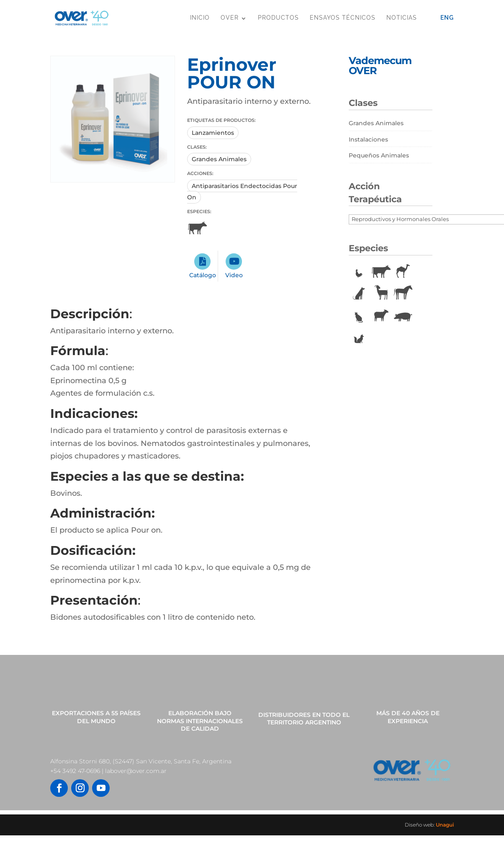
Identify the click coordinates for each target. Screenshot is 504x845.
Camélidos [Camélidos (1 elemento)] (403, 272)
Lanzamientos (213, 133)
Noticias (402, 18)
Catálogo (203, 275)
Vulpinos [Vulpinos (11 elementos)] (359, 337)
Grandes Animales (219, 159)
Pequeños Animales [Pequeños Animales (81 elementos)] (379, 155)
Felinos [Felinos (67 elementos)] (359, 315)
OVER (230, 18)
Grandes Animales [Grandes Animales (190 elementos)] (376, 123)
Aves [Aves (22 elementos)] (359, 272)
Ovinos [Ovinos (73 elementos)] (381, 315)
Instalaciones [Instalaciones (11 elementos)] (368, 139)
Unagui (445, 825)
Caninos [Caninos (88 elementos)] (359, 294)
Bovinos (197, 228)
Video (234, 275)
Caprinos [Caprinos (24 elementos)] (381, 294)
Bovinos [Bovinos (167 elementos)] (381, 272)
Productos (278, 18)
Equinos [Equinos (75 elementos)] (403, 294)
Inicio (200, 18)
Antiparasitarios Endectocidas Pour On (242, 192)
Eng (447, 18)
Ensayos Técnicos (343, 18)
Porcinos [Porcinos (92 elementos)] (403, 315)
